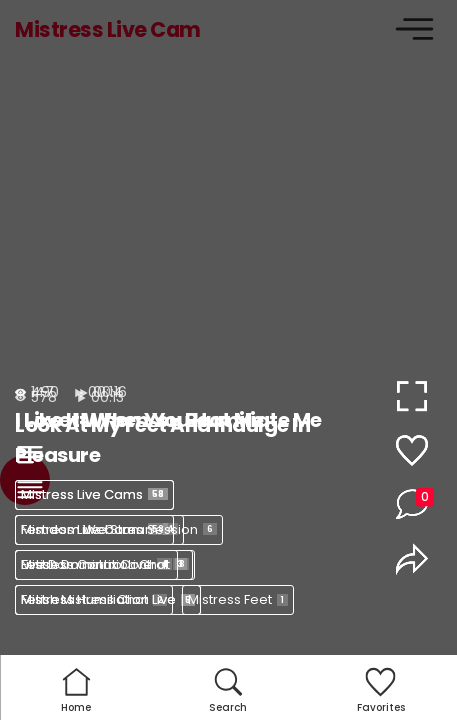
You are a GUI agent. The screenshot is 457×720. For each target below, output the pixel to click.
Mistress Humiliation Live (108, 599)
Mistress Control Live (96, 564)
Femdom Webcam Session (119, 529)
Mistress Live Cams (94, 494)
